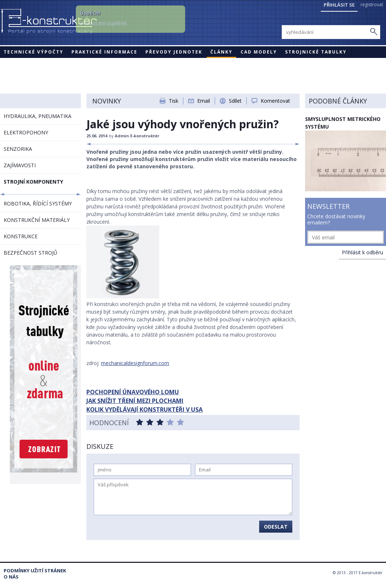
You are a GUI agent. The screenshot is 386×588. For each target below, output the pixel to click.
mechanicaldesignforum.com (135, 363)
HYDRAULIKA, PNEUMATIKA (38, 116)
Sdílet (235, 101)
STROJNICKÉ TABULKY (316, 52)
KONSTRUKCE (21, 236)
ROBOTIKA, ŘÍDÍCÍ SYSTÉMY (38, 203)
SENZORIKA (18, 149)
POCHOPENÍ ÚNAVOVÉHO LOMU (133, 392)
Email (204, 101)
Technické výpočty (34, 52)
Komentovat (275, 101)
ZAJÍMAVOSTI (20, 165)
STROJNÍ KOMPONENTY (33, 182)
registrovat (372, 5)
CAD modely (259, 52)
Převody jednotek (174, 52)
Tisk (173, 101)
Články (221, 52)
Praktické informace (104, 52)
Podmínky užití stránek (35, 571)
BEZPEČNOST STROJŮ (30, 253)
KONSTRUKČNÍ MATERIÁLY (37, 220)
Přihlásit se (339, 5)
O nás (11, 577)
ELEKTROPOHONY (26, 132)
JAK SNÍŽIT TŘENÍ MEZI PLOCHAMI (135, 401)
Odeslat (276, 527)
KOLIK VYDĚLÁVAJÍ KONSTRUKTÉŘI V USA (145, 409)
